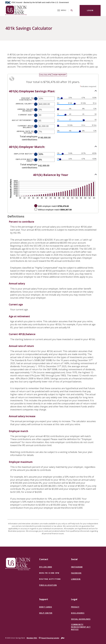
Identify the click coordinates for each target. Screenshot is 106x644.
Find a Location (48, 585)
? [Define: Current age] (36, 115)
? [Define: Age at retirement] (36, 121)
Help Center (46, 613)
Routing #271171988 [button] (50, 579)
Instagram (77, 567)
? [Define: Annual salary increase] (36, 110)
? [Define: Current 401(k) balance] (36, 126)
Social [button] (74, 559)
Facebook (77, 573)
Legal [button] (74, 599)
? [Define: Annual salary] (36, 104)
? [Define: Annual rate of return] (36, 132)
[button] (53, 91)
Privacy (75, 607)
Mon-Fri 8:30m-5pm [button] (49, 573)
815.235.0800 (46, 567)
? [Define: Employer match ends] (36, 160)
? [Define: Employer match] (36, 154)
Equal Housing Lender (50, 638)
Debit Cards (46, 607)
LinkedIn (76, 579)
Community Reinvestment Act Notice (81, 627)
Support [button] (44, 599)
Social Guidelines (81, 619)
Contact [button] (44, 559)
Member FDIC (32, 638)
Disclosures (78, 613)
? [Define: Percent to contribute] (36, 99)
